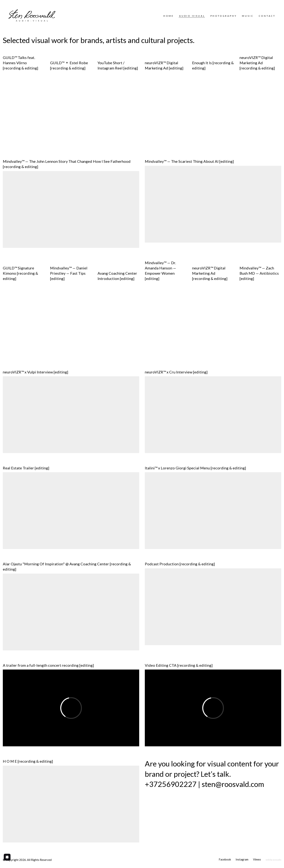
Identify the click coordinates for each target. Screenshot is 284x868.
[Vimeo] (257, 860)
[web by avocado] (273, 860)
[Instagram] (242, 860)
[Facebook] (225, 860)
